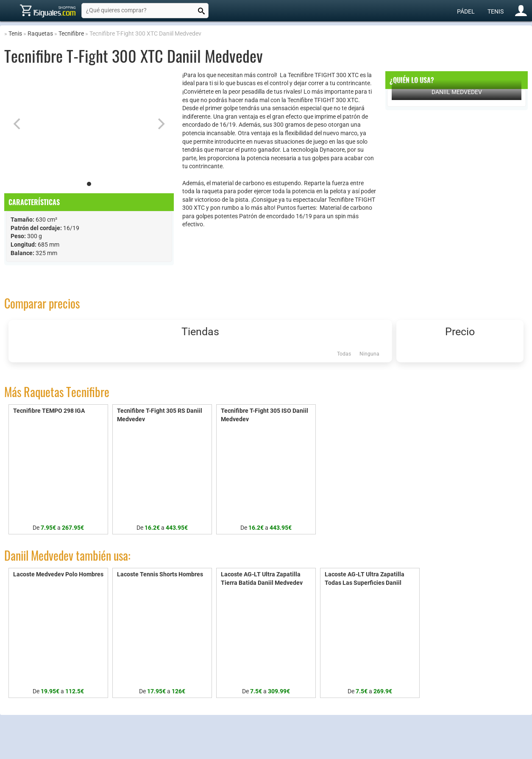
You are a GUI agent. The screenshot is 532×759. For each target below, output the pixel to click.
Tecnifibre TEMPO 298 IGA (49, 411)
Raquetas (40, 33)
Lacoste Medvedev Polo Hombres (58, 574)
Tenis (496, 11)
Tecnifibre (71, 33)
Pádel (466, 11)
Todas (344, 354)
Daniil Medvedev (457, 92)
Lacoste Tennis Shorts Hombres (160, 574)
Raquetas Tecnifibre (67, 392)
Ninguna (369, 354)
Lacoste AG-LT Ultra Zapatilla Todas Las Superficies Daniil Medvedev (365, 582)
